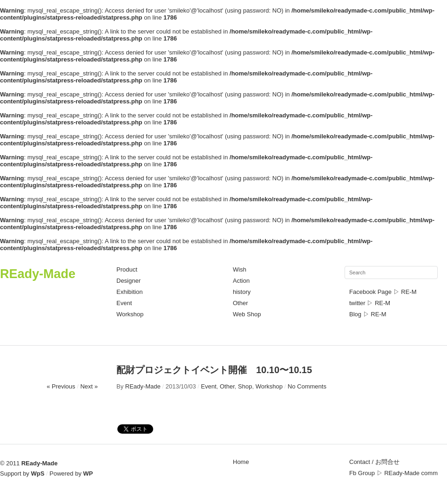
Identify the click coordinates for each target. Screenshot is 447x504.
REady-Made (38, 274)
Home (241, 462)
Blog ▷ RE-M (368, 314)
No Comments (307, 386)
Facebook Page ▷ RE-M (383, 292)
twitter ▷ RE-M (370, 303)
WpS (38, 473)
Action (241, 281)
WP (88, 473)
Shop (245, 386)
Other (240, 303)
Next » (89, 386)
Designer (129, 281)
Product (127, 269)
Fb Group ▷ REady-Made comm (393, 473)
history (242, 292)
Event (124, 303)
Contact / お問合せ (374, 462)
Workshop (130, 314)
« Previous (61, 386)
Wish (240, 269)
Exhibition (129, 292)
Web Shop (247, 314)
